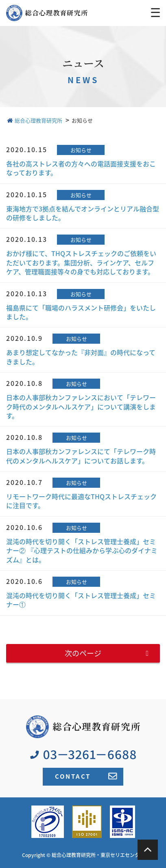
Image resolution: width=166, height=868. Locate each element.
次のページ (83, 653)
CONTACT (86, 776)
